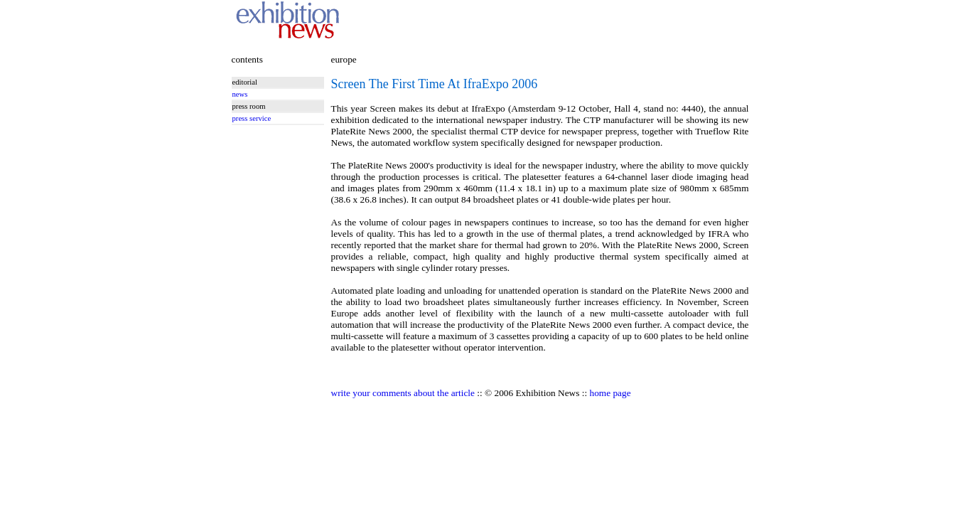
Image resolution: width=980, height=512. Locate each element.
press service (252, 118)
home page (610, 393)
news (240, 94)
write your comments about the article (403, 393)
